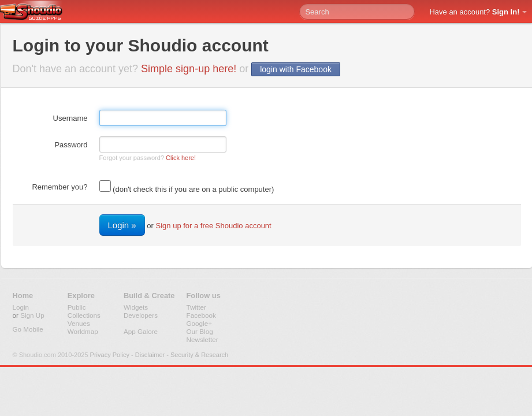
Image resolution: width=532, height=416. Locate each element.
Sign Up (32, 315)
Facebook (201, 315)
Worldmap (83, 331)
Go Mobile (28, 329)
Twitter (196, 307)
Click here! (181, 158)
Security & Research (199, 355)
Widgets (136, 307)
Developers (141, 315)
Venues (79, 323)
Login (21, 307)
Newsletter (202, 339)
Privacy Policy (110, 355)
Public (77, 307)
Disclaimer (150, 355)
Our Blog (200, 331)
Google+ (200, 323)
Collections (84, 315)
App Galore (141, 331)
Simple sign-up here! (189, 69)
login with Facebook (296, 69)
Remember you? (59, 187)
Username (70, 118)
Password (71, 145)
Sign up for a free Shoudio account (214, 226)
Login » (122, 225)
